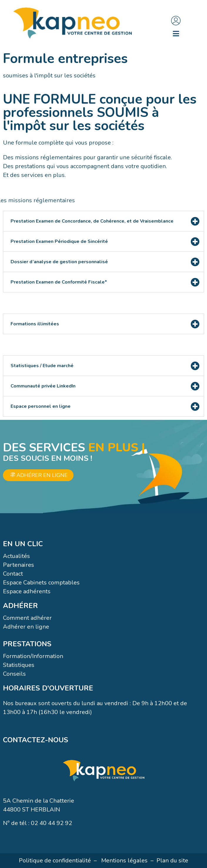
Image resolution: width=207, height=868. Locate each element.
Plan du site (172, 860)
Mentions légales (124, 860)
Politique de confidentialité (55, 860)
